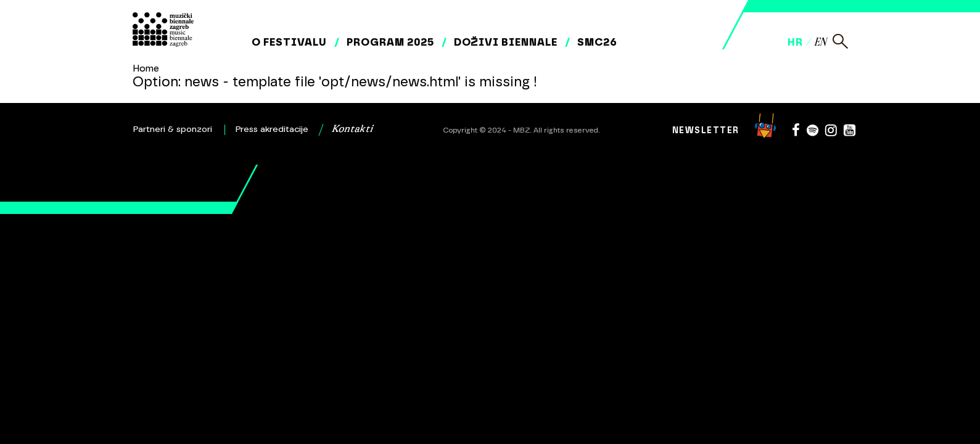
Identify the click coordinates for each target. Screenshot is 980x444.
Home (146, 68)
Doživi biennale (506, 42)
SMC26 (597, 42)
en (820, 43)
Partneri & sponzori (173, 129)
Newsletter (706, 130)
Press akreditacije (272, 129)
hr (795, 42)
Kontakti (352, 129)
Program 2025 (390, 42)
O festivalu (289, 42)
